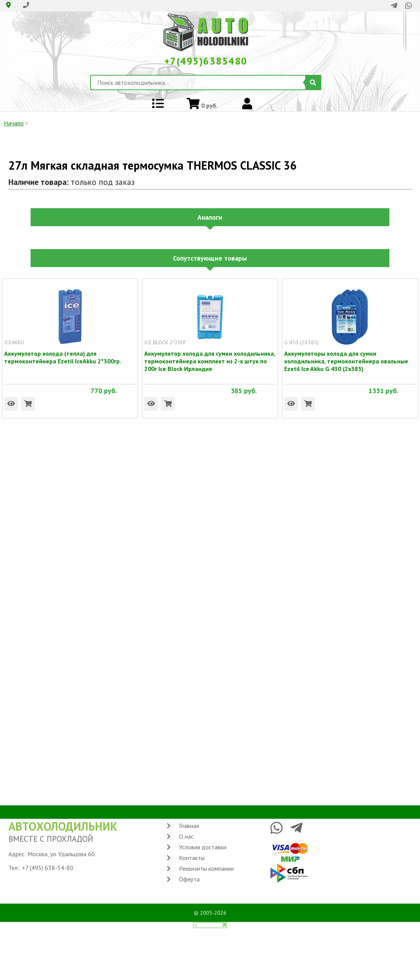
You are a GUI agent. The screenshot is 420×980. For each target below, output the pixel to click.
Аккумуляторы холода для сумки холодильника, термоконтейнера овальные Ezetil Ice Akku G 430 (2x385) (346, 353)
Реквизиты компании (206, 868)
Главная (189, 826)
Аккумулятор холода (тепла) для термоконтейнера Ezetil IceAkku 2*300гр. (63, 353)
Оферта (189, 879)
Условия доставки (203, 847)
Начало (14, 123)
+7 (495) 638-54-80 (48, 868)
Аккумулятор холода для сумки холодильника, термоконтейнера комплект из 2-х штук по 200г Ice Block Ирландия (210, 353)
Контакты (192, 858)
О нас (186, 836)
